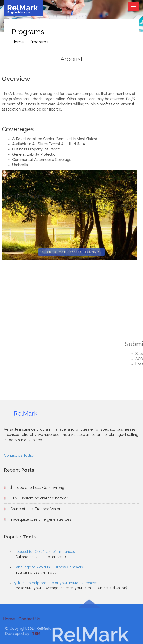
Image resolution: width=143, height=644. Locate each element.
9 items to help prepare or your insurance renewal (57, 583)
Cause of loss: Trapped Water (35, 509)
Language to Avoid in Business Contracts (49, 567)
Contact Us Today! (19, 455)
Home (18, 42)
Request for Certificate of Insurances (45, 552)
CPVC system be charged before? (39, 498)
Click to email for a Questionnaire (71, 120)
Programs (38, 42)
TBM (37, 634)
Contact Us (28, 619)
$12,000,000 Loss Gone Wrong (37, 488)
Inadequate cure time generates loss (41, 519)
